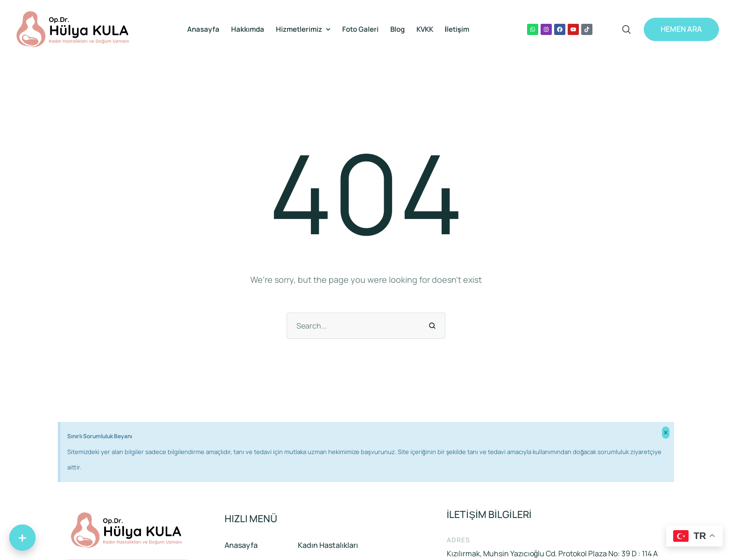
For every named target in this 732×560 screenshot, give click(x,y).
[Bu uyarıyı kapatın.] (666, 433)
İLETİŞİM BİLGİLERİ (489, 514)
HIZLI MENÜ (251, 518)
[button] (328, 29)
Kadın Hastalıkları (328, 545)
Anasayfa (241, 545)
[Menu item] (203, 29)
